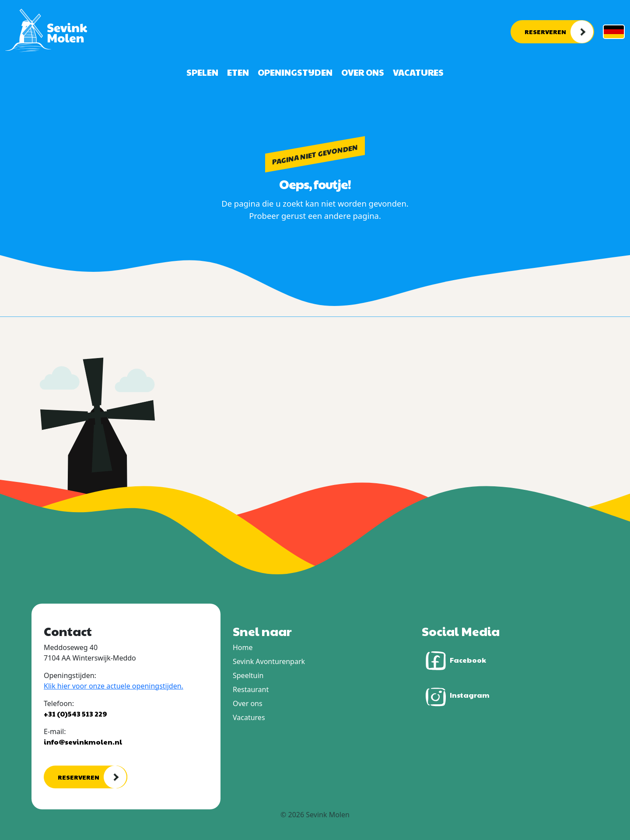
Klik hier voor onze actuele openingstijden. (114, 686)
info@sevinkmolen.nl (83, 742)
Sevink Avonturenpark (269, 661)
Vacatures (418, 72)
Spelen (202, 72)
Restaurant (251, 689)
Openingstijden (295, 72)
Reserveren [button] (545, 32)
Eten (238, 72)
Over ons (363, 72)
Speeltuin (248, 675)
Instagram (456, 696)
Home (243, 647)
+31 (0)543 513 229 (75, 714)
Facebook (454, 661)
